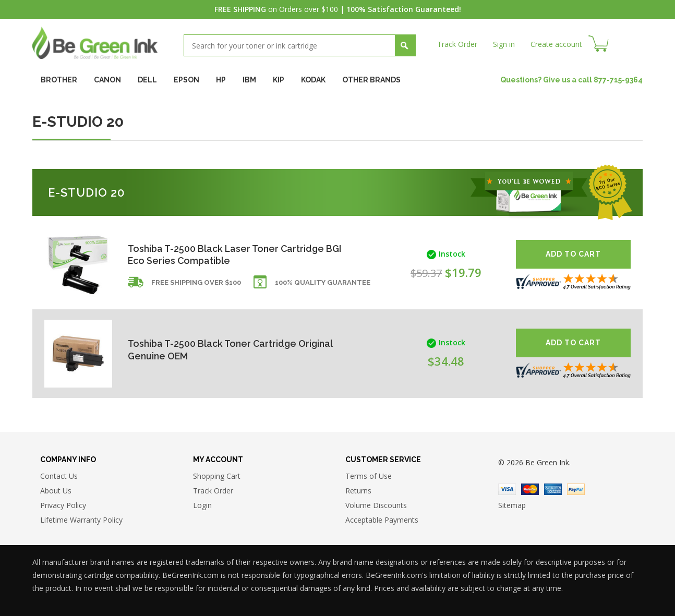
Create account (556, 44)
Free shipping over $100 (196, 283)
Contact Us (59, 476)
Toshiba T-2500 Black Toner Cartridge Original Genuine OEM (232, 350)
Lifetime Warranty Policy (81, 520)
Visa (507, 489)
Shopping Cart (217, 476)
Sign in (504, 44)
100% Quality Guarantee (323, 283)
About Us (56, 491)
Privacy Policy (63, 506)
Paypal (576, 489)
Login (202, 506)
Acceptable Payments (382, 520)
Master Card (530, 489)
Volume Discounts (376, 506)
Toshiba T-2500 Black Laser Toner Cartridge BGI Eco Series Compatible (228, 254)
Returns (358, 491)
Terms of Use (369, 476)
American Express (553, 489)
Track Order (457, 44)
